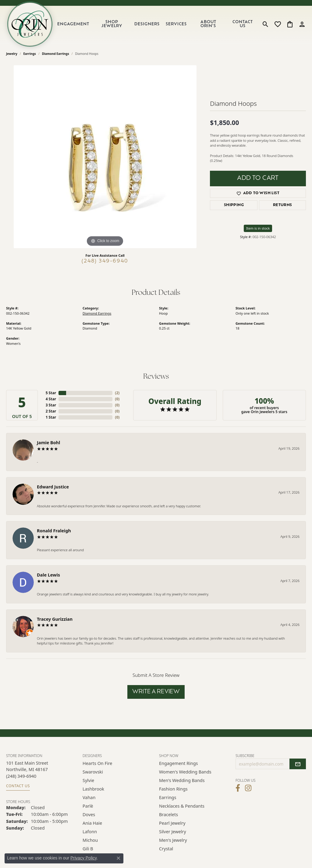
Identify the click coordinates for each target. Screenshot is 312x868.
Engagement (73, 24)
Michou (90, 840)
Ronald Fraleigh (54, 531)
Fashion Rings (173, 789)
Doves (89, 814)
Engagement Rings (179, 763)
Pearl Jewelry (172, 823)
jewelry (12, 54)
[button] (266, 24)
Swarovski (93, 772)
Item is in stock (258, 228)
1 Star (51, 417)
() (117, 393)
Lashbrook (93, 789)
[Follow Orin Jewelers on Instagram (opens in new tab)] (248, 788)
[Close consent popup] (119, 858)
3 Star (51, 405)
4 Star (51, 399)
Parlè (88, 806)
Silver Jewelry (173, 832)
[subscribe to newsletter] (298, 764)
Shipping (234, 205)
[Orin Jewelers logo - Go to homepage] (30, 24)
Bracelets (168, 814)
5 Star (51, 393)
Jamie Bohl (48, 443)
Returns (283, 205)
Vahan (89, 797)
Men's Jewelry (173, 840)
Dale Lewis (48, 575)
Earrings (30, 54)
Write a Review (156, 692)
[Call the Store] (21, 776)
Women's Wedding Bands (185, 772)
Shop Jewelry (112, 24)
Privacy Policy (83, 858)
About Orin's (208, 24)
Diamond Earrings (56, 54)
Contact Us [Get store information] (18, 786)
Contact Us (243, 24)
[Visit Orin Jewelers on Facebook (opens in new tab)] (238, 788)
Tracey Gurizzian (55, 619)
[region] (105, 157)
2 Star (51, 411)
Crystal (166, 849)
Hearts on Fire (97, 763)
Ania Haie (92, 823)
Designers (147, 24)
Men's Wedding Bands (182, 780)
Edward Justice (53, 487)
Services (176, 24)
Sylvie (88, 780)
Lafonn (90, 832)
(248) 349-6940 (105, 261)
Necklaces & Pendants (182, 806)
